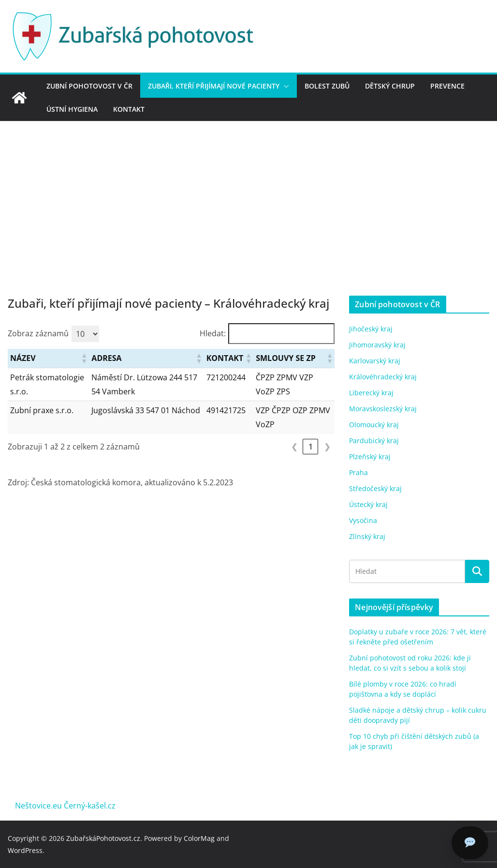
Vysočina (363, 520)
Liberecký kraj (371, 393)
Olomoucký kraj (374, 425)
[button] (284, 86)
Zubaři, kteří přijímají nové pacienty (214, 86)
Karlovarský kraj (375, 361)
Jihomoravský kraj (377, 345)
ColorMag (199, 838)
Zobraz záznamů (38, 333)
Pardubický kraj (374, 441)
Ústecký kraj (368, 504)
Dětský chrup (390, 86)
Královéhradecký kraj (383, 377)
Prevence (447, 86)
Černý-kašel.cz (90, 806)
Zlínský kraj (367, 536)
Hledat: (213, 333)
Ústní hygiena (72, 109)
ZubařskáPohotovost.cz (103, 838)
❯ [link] (327, 447)
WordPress (25, 850)
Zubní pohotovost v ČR (89, 86)
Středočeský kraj (375, 488)
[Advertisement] (248, 194)
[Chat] (470, 843)
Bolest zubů (327, 86)
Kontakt (129, 109)
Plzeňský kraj (370, 456)
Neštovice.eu (38, 806)
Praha (358, 472)
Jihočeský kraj (371, 329)
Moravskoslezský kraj (383, 409)
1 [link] (311, 447)
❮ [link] (294, 447)
